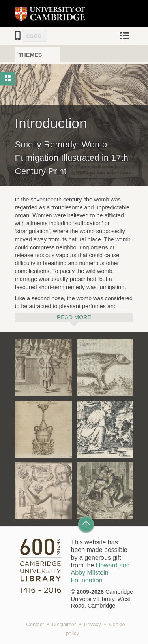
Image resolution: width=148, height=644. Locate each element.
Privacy (93, 624)
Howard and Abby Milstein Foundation (100, 573)
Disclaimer (64, 624)
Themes (30, 55)
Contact (35, 624)
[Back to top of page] (86, 524)
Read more (74, 317)
